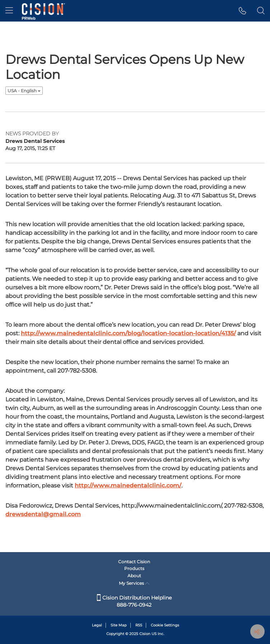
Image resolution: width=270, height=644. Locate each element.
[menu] (9, 11)
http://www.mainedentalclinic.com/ (128, 486)
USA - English (24, 91)
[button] (243, 11)
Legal (97, 625)
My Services (134, 583)
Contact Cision (134, 562)
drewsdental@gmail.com (43, 514)
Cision (145, 634)
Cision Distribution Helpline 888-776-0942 (134, 601)
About (134, 576)
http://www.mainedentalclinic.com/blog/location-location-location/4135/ (128, 333)
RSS (139, 625)
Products (134, 568)
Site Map (119, 625)
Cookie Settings (165, 625)
